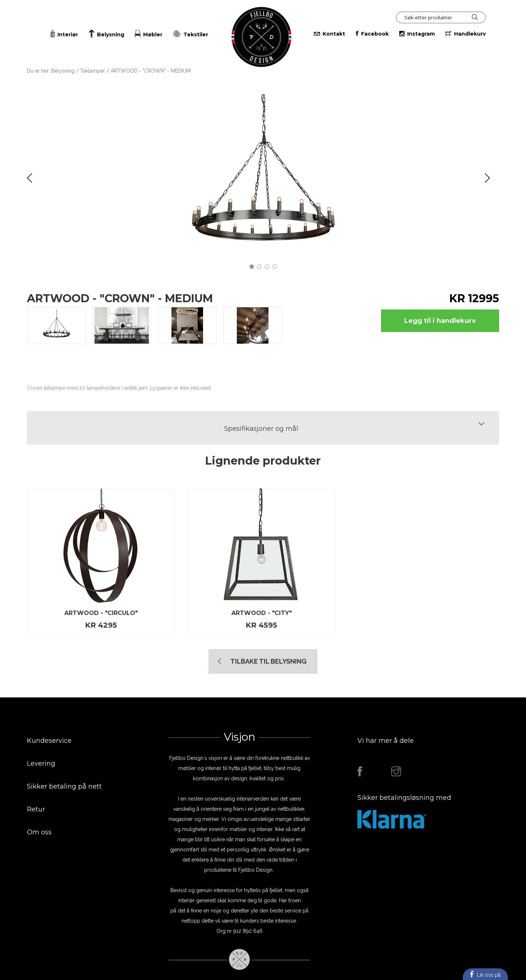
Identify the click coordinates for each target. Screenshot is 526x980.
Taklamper (93, 71)
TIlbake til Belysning (268, 661)
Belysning (63, 71)
